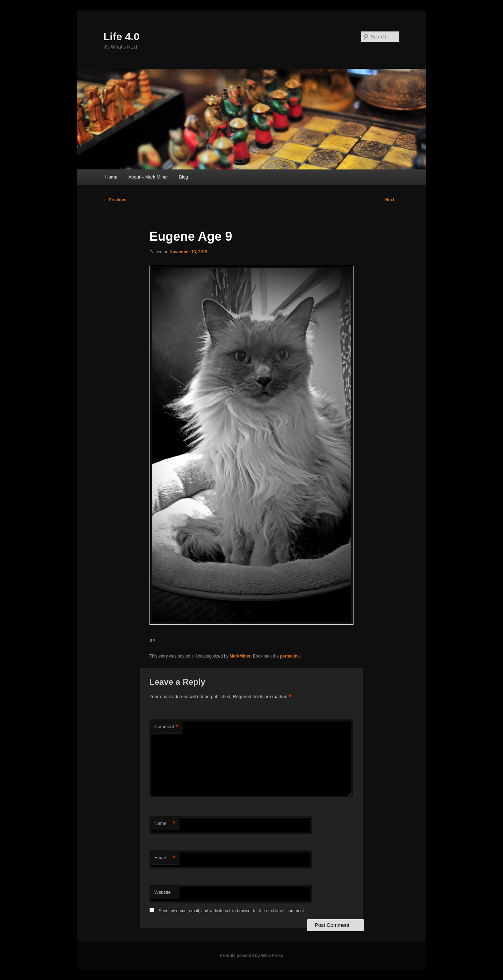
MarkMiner (240, 656)
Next (392, 200)
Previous (115, 200)
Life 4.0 (121, 37)
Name (165, 824)
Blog (183, 177)
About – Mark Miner (148, 177)
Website (163, 892)
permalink (290, 656)
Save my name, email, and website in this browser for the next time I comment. (232, 911)
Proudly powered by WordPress (251, 956)
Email (165, 858)
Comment (166, 727)
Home (111, 177)
